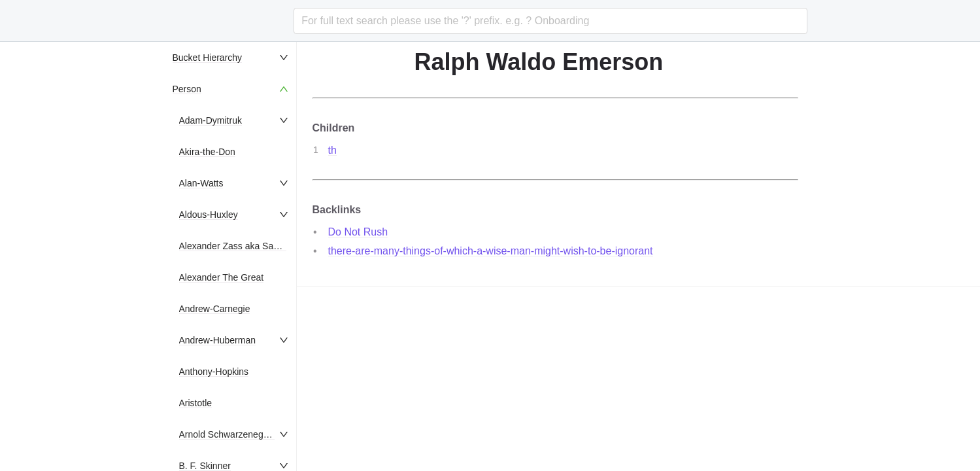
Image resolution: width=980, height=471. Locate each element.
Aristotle (196, 403)
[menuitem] (231, 58)
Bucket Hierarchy (208, 58)
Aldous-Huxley (209, 215)
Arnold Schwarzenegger (228, 434)
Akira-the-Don (207, 152)
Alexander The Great (222, 277)
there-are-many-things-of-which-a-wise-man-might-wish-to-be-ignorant (491, 251)
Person (187, 89)
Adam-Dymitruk (211, 120)
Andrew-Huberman (218, 340)
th (332, 150)
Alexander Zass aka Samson (238, 246)
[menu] (231, 256)
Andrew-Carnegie (215, 309)
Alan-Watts (201, 183)
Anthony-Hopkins (214, 372)
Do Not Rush (358, 232)
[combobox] (550, 21)
